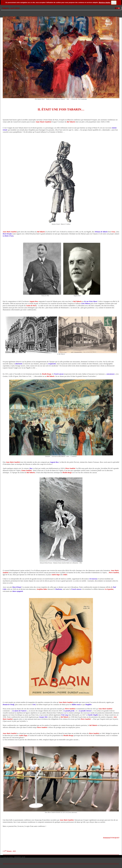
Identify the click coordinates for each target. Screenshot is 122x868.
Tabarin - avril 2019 (11, 8)
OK (114, 3)
